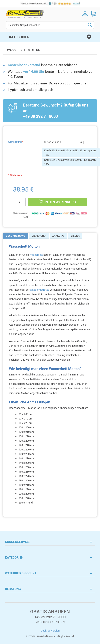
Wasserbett (36, 255)
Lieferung (39, 236)
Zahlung (58, 236)
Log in (85, 13)
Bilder (75, 236)
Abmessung (16, 142)
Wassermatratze (40, 290)
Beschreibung (15, 236)
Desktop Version (50, 631)
